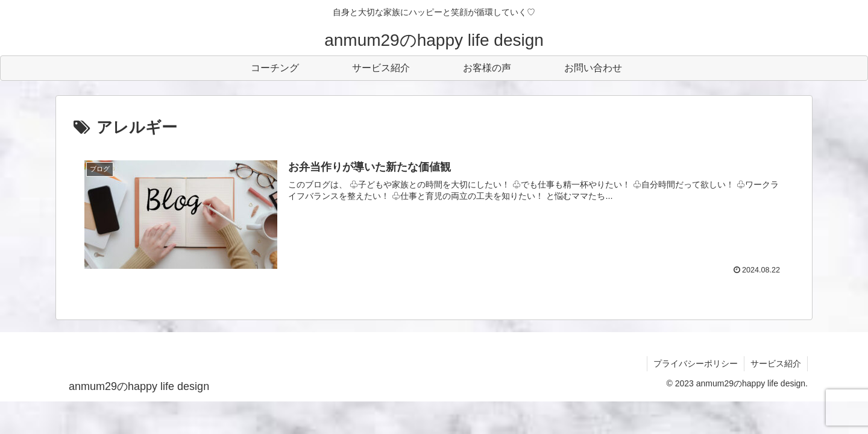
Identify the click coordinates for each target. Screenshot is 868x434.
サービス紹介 (776, 363)
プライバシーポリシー (696, 363)
